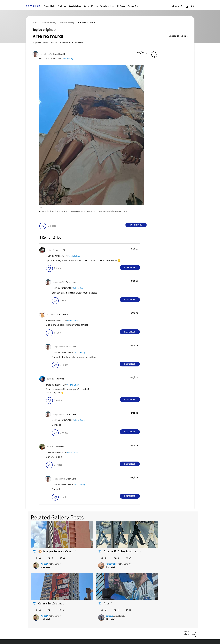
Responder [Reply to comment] (130, 268)
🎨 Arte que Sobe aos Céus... (56, 548)
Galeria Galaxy (75, 6)
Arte (41, 596)
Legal (111, 638)
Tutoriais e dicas (107, 6)
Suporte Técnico (91, 6)
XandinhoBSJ (104, 560)
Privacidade (93, 638)
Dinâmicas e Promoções (127, 6)
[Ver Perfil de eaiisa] (49, 250)
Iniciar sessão (177, 6)
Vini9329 (45, 560)
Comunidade (49, 6)
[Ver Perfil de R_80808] (51, 314)
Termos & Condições (66, 638)
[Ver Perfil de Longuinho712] (46, 54)
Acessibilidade (38, 638)
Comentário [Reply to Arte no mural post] (136, 225)
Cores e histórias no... (166, 548)
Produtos (62, 6)
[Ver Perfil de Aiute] (49, 447)
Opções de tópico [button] (177, 36)
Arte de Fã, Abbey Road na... (113, 548)
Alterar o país (131, 638)
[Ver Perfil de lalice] (49, 379)
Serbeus (44, 609)
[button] (142, 53)
